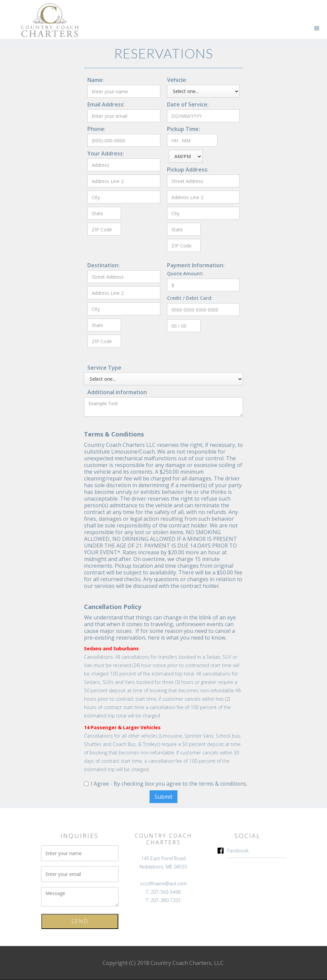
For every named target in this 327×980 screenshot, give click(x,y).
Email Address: (106, 104)
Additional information (117, 392)
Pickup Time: (183, 129)
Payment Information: (196, 265)
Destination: (104, 265)
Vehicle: (177, 80)
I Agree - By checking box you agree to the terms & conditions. (169, 784)
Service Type (104, 368)
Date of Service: (188, 104)
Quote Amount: (185, 273)
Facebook (238, 851)
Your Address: (106, 153)
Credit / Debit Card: (190, 298)
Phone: (96, 129)
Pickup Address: (188, 170)
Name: (96, 80)
